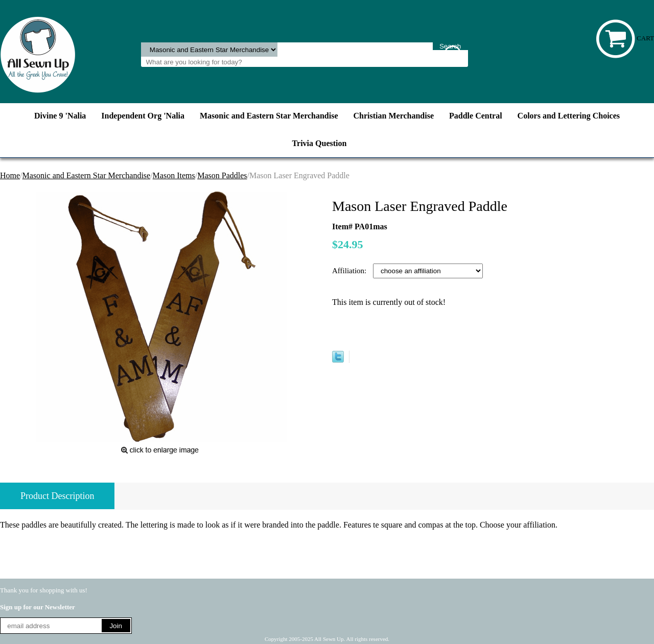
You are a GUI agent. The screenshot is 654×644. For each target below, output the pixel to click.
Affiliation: (350, 271)
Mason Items (174, 175)
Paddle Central (476, 116)
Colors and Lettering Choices (569, 116)
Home (10, 175)
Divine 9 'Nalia (60, 116)
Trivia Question (320, 143)
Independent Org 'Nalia (143, 116)
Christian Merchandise (394, 116)
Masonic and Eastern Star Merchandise (269, 116)
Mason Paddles (222, 175)
